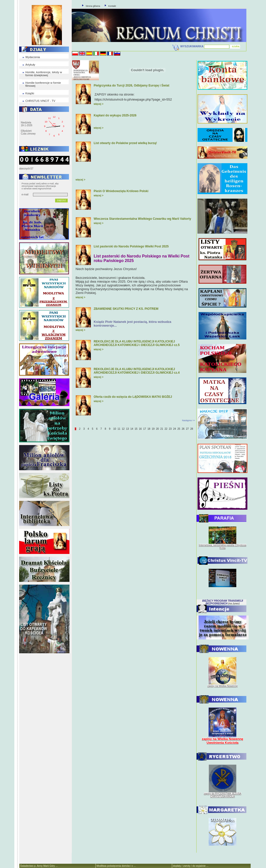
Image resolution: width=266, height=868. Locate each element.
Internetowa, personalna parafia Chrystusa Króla (222, 547)
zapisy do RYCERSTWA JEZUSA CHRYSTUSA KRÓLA (223, 795)
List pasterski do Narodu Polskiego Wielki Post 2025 (131, 246)
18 (149, 429)
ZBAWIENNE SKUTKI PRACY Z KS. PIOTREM (126, 309)
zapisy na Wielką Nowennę (222, 686)
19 (153, 429)
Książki (30, 93)
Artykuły (30, 65)
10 (115, 429)
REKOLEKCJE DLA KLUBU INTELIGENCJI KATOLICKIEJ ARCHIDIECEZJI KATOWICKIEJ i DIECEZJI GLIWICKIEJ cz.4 (137, 371)
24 (175, 429)
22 (166, 429)
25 (179, 429)
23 (170, 429)
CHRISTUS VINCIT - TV (40, 101)
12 (123, 429)
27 (187, 429)
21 (162, 429)
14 (132, 429)
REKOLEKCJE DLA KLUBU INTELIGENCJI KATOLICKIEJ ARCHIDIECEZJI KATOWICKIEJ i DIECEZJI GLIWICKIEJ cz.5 (137, 343)
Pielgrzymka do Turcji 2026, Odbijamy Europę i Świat (131, 85)
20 (157, 429)
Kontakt (112, 6)
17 (145, 429)
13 (127, 429)
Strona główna (93, 6)
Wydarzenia (33, 57)
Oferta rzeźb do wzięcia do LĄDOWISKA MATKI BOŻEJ (133, 397)
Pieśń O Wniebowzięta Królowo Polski (121, 191)
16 (140, 429)
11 (119, 429)
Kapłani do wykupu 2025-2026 (115, 115)
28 (192, 429)
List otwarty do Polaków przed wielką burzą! (125, 143)
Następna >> (188, 420)
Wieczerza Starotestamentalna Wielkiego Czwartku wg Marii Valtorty (142, 219)
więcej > (99, 104)
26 (183, 429)
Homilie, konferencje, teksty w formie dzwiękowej (44, 74)
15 (136, 429)
